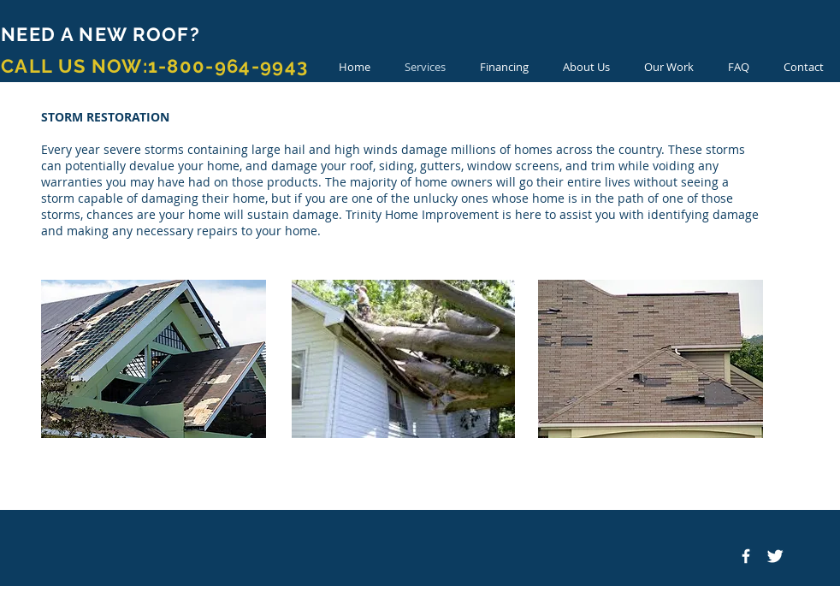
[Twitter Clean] (775, 556)
